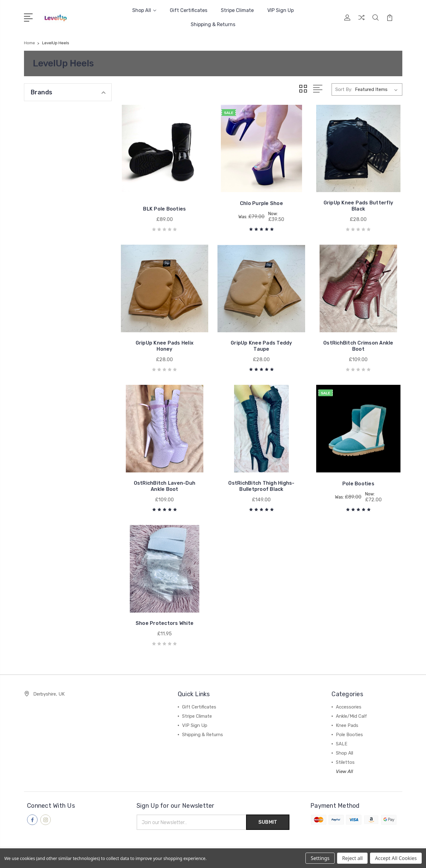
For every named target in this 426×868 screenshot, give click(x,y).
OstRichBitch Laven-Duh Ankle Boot (165, 486)
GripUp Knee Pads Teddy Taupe (261, 346)
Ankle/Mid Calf (351, 716)
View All (344, 771)
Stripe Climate (237, 10)
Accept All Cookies (396, 858)
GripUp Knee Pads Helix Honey (165, 346)
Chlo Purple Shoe (261, 203)
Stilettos (345, 762)
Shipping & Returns (213, 24)
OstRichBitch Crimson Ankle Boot (358, 346)
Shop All (144, 10)
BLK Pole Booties (164, 209)
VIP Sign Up (281, 10)
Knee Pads (347, 725)
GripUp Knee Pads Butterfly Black (358, 206)
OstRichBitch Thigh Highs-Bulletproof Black (261, 486)
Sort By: (344, 89)
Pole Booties (358, 484)
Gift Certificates (189, 10)
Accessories (349, 707)
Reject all (352, 858)
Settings (320, 858)
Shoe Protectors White (165, 623)
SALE (342, 744)
